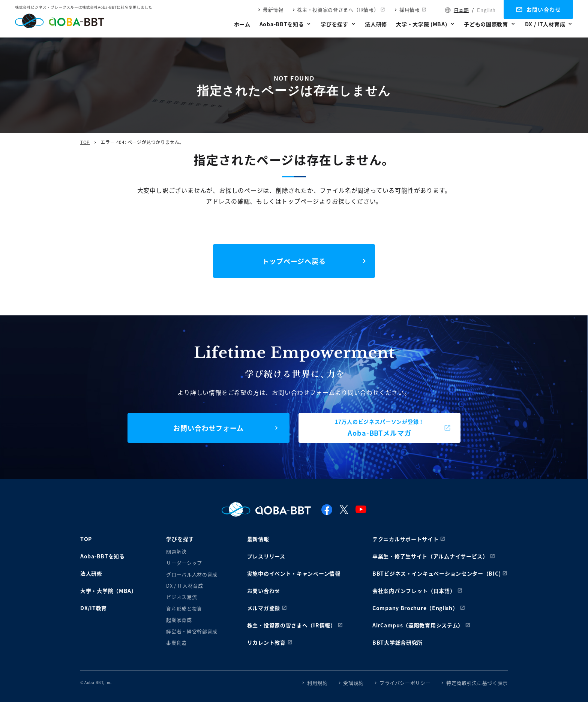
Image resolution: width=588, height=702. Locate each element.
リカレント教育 (266, 642)
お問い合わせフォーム (208, 428)
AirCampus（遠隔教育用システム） (418, 625)
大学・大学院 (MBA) (421, 24)
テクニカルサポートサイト (405, 539)
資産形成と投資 (184, 608)
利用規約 (317, 683)
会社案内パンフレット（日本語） (414, 591)
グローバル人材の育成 (192, 574)
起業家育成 (179, 620)
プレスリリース (266, 556)
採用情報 (410, 10)
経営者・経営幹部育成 (192, 631)
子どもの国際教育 (486, 24)
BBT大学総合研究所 (397, 642)
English (486, 10)
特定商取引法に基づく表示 (477, 683)
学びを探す (334, 24)
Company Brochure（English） (415, 608)
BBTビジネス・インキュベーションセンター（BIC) (436, 573)
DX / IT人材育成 (545, 24)
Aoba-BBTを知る (282, 24)
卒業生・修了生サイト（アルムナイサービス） (430, 556)
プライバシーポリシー (405, 683)
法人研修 (376, 24)
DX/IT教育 (94, 608)
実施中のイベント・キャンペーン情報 (294, 573)
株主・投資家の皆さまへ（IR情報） (338, 10)
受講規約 (353, 683)
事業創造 (176, 643)
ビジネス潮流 (181, 597)
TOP (85, 142)
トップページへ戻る (294, 261)
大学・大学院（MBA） (109, 591)
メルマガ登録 (264, 608)
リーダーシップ (184, 563)
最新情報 (273, 10)
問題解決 (176, 551)
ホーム (242, 24)
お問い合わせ (544, 9)
